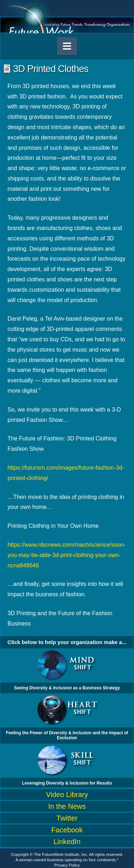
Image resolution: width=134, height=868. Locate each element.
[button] (67, 46)
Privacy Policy (67, 865)
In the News (67, 806)
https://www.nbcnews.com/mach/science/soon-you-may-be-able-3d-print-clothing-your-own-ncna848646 (67, 555)
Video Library (67, 795)
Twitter (67, 818)
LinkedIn (67, 842)
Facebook (67, 830)
